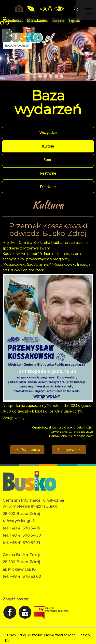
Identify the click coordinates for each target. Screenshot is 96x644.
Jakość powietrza (31, 9)
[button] (6, 54)
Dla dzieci (48, 187)
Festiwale (48, 173)
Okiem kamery (20, 9)
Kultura (48, 146)
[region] (48, 54)
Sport (48, 160)
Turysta (58, 20)
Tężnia (74, 20)
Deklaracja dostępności (22, 589)
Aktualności (13, 20)
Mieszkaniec (37, 20)
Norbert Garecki (25, 640)
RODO (8, 583)
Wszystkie (48, 133)
